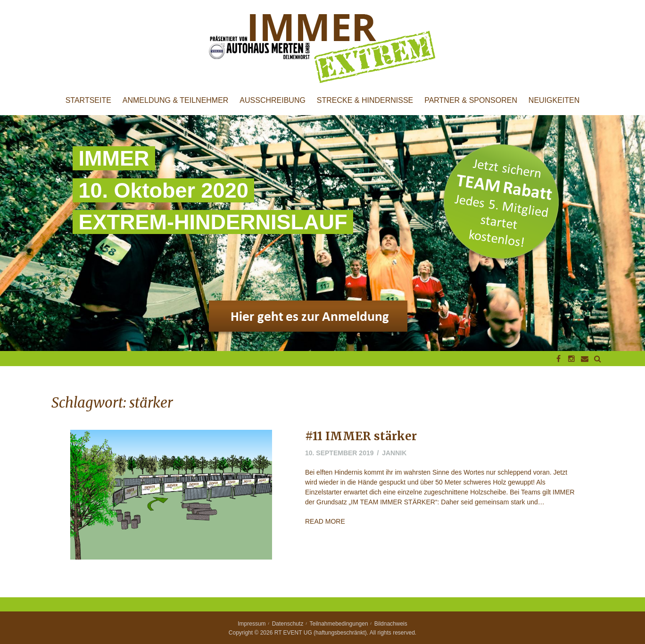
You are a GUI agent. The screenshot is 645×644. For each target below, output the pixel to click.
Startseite (88, 100)
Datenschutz (288, 624)
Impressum (252, 624)
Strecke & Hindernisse (365, 100)
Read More (325, 521)
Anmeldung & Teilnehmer (176, 100)
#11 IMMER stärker (361, 436)
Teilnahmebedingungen (339, 624)
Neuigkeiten (554, 100)
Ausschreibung (273, 100)
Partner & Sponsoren (471, 100)
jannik (394, 453)
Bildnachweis (391, 624)
